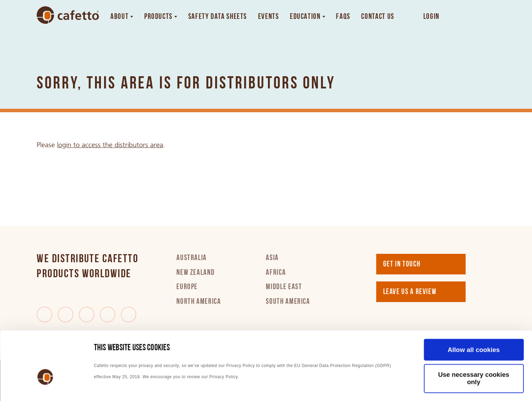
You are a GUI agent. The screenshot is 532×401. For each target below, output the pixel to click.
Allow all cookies (473, 302)
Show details (114, 386)
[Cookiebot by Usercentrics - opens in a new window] (45, 386)
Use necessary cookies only (474, 330)
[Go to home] (68, 15)
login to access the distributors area (110, 145)
